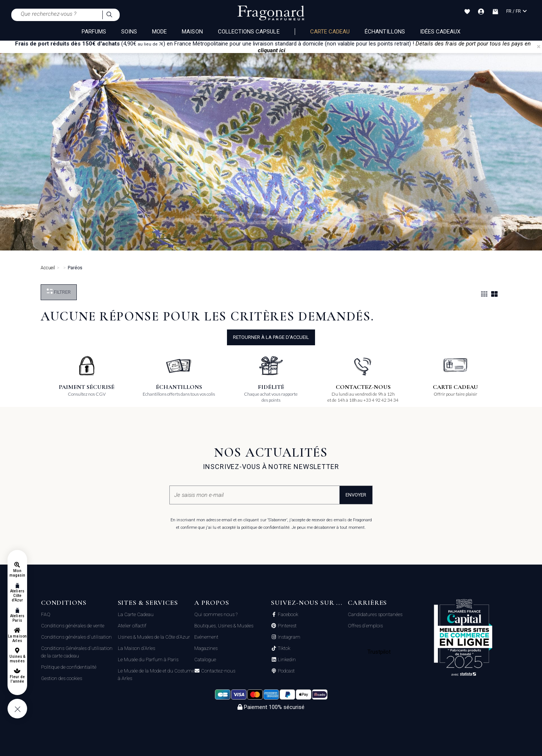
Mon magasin (17, 573)
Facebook (287, 615)
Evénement (206, 637)
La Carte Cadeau (136, 614)
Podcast (286, 671)
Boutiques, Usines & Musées (224, 626)
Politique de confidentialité (69, 667)
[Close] (539, 47)
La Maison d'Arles (136, 648)
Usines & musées (17, 659)
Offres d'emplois (365, 626)
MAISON (192, 32)
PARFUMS (94, 32)
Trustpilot (379, 652)
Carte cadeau (330, 32)
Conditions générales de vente (73, 626)
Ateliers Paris (17, 618)
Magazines (206, 648)
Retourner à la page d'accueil (271, 337)
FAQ (46, 614)
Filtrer (59, 292)
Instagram (289, 637)
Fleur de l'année (17, 679)
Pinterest (287, 626)
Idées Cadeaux (440, 32)
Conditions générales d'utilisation (76, 637)
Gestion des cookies (62, 678)
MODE (159, 32)
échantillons (385, 32)
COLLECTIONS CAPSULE (249, 32)
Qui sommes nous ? (216, 614)
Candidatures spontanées (375, 614)
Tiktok (283, 648)
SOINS (129, 32)
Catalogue (205, 660)
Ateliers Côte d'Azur (17, 596)
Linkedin (286, 660)
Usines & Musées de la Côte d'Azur (154, 637)
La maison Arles (17, 638)
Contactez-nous (218, 671)
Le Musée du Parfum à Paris (148, 660)
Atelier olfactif (132, 626)
